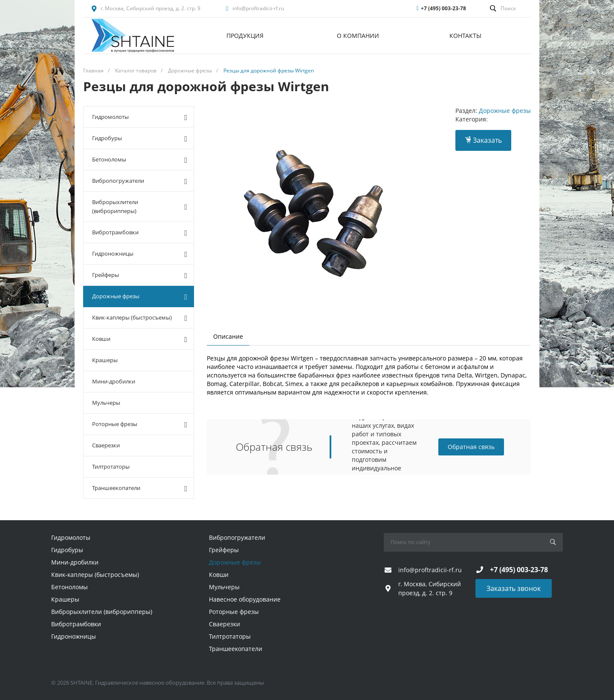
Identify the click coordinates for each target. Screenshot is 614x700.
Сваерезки (106, 445)
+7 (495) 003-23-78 (443, 8)
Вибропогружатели (140, 181)
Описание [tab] (228, 336)
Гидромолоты (140, 117)
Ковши (140, 339)
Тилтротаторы (111, 467)
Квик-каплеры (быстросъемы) (140, 318)
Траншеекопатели (140, 488)
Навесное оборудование (245, 599)
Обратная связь (471, 447)
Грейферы (140, 275)
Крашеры (105, 360)
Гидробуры (140, 138)
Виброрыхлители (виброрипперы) (140, 206)
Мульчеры (106, 403)
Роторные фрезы (140, 424)
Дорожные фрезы (140, 297)
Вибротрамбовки (140, 233)
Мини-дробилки (114, 381)
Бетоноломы (140, 160)
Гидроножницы (140, 254)
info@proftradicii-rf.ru (258, 8)
